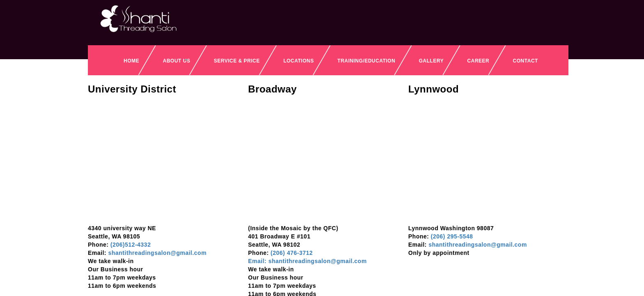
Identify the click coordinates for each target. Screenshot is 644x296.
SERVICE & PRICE (237, 61)
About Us (176, 61)
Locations (299, 61)
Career (478, 61)
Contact (526, 61)
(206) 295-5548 (452, 236)
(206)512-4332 (130, 245)
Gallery (431, 61)
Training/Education (367, 61)
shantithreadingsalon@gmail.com (156, 253)
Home (131, 61)
